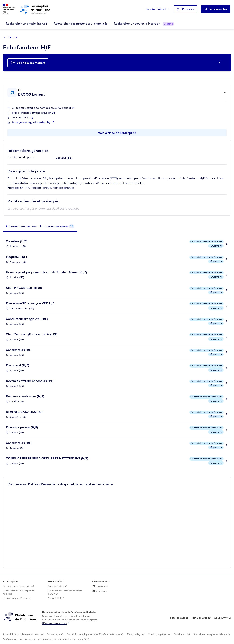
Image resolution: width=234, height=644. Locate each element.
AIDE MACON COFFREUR (24, 288)
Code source (54, 634)
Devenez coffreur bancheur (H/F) (30, 381)
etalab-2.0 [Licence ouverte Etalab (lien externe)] (81, 639)
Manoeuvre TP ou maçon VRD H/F (30, 303)
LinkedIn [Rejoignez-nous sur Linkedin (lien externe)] (98, 587)
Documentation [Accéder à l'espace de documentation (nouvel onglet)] (56, 586)
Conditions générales (159, 634)
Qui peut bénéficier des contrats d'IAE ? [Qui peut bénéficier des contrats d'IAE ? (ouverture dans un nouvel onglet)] (65, 592)
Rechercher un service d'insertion (144, 24)
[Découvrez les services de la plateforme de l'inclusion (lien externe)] (20, 617)
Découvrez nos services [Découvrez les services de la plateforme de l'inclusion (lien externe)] (54, 623)
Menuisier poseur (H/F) (22, 427)
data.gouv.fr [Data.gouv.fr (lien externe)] (200, 618)
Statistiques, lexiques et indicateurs (212, 634)
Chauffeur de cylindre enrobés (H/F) (32, 334)
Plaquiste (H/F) (16, 257)
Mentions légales (136, 634)
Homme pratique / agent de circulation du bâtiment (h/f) (46, 272)
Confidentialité (182, 634)
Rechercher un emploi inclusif (27, 24)
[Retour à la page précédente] (12, 37)
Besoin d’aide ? (156, 9)
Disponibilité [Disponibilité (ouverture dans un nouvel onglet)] (54, 598)
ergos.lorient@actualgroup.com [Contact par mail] (32, 113)
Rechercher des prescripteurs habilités (81, 24)
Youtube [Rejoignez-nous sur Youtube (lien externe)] (98, 591)
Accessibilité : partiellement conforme (23, 634)
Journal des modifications (16, 598)
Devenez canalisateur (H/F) (25, 396)
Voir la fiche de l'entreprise (117, 133)
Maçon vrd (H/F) (17, 365)
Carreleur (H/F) (17, 241)
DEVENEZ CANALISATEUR (25, 412)
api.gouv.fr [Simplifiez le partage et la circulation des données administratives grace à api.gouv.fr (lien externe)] (221, 618)
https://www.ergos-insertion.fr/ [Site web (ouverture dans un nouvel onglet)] (31, 123)
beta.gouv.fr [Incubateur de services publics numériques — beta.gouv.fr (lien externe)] (178, 618)
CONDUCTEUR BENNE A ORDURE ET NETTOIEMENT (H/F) (47, 458)
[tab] (40, 227)
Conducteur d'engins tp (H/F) (27, 319)
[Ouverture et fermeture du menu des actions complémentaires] (220, 63)
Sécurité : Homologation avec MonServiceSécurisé (94, 634)
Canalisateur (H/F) (19, 350)
